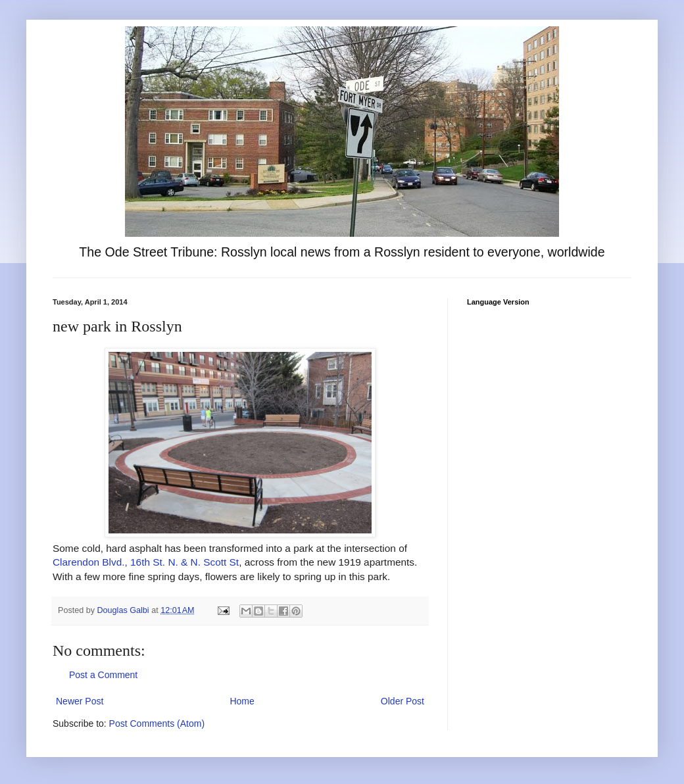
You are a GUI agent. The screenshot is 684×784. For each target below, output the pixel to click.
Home (242, 701)
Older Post (403, 701)
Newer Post (80, 701)
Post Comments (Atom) (157, 723)
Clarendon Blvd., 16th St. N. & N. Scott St (146, 562)
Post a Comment (103, 675)
